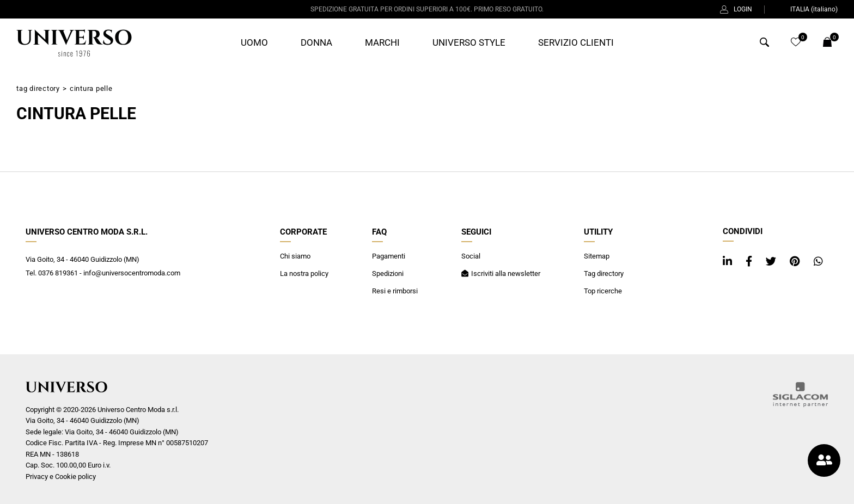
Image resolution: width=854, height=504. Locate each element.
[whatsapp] (818, 262)
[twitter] (772, 262)
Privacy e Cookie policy (61, 477)
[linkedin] (729, 262)
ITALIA (807, 9)
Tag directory (38, 88)
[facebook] (750, 262)
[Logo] (74, 43)
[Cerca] (764, 44)
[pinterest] (796, 262)
